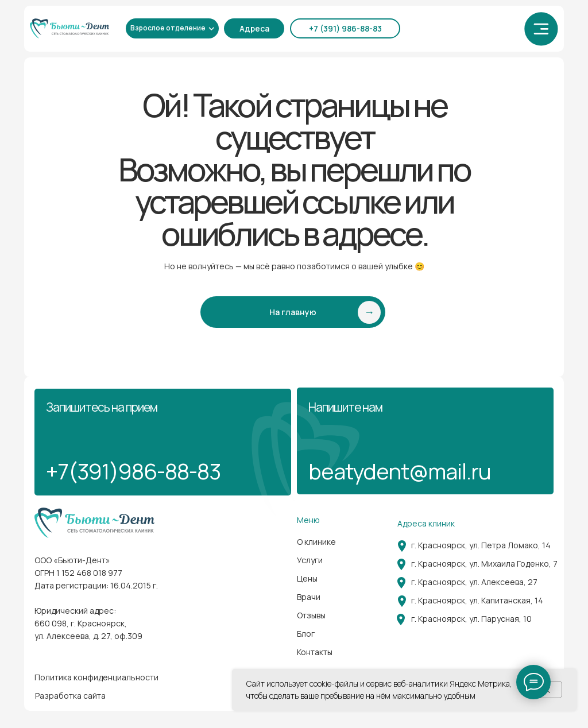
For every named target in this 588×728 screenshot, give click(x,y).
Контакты (315, 652)
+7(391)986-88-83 (133, 471)
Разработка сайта (70, 696)
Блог (306, 634)
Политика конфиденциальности (96, 677)
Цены (307, 578)
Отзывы (311, 615)
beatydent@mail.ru (400, 471)
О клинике (316, 542)
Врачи (309, 597)
